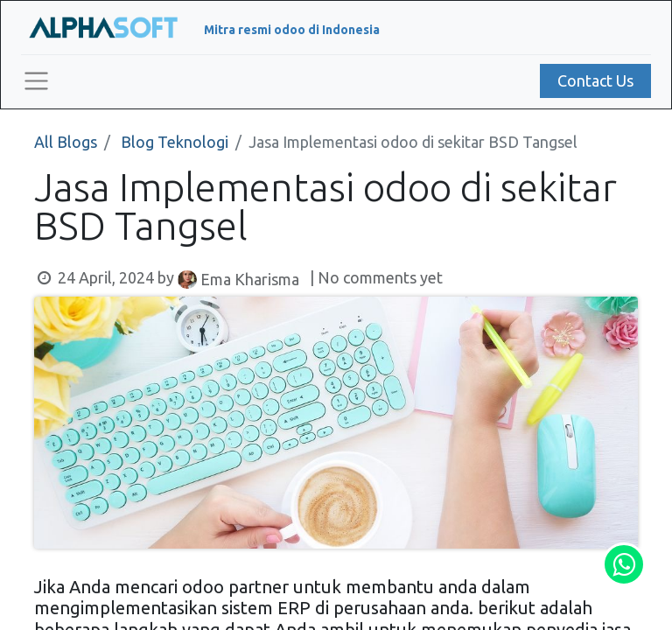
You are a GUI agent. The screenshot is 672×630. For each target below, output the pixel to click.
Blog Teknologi (175, 142)
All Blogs (66, 142)
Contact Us (595, 80)
